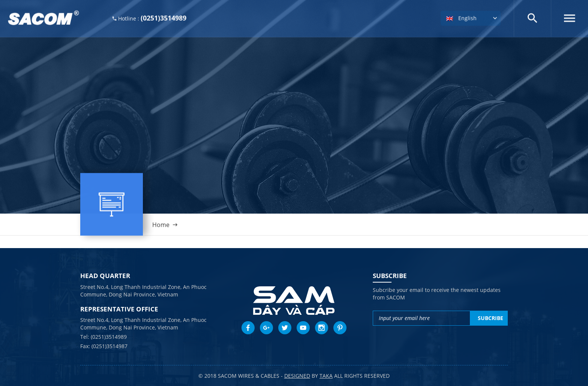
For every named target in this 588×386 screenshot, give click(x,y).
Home (161, 227)
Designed (297, 376)
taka (326, 376)
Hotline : (149, 17)
